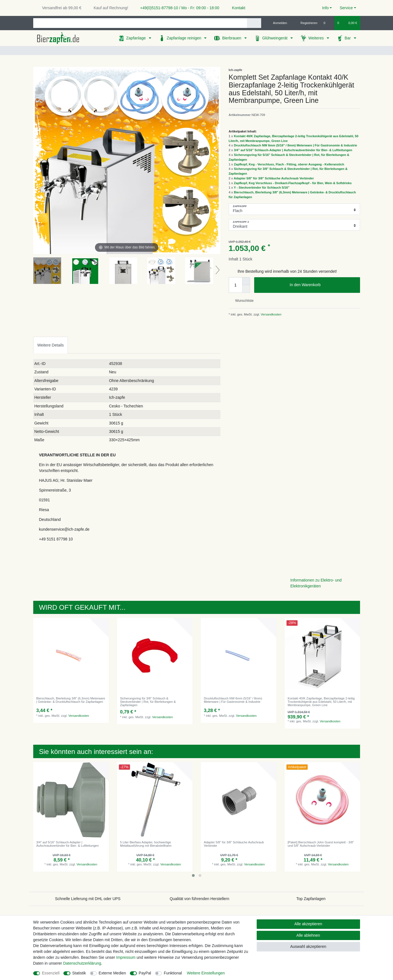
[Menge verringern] (246, 289)
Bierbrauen (232, 38)
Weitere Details (51, 345)
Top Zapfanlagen (311, 899)
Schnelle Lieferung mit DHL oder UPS (88, 899)
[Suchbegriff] (140, 23)
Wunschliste (242, 301)
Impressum (126, 957)
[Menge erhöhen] (246, 281)
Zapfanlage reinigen (185, 38)
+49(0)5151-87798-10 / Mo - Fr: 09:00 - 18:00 (178, 8)
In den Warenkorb (323, 285)
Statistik (79, 973)
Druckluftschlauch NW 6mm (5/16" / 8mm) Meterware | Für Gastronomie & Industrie (295, 145)
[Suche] (254, 23)
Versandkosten (271, 314)
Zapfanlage (137, 38)
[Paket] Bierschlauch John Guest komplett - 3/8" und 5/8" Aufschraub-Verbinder (321, 844)
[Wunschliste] (327, 23)
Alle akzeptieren (308, 924)
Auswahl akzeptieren (308, 946)
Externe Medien (112, 973)
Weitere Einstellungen (206, 973)
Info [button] (325, 8)
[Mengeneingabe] (235, 285)
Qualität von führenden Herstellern (200, 899)
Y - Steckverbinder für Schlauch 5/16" (262, 188)
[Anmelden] (278, 23)
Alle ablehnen (308, 935)
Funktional (173, 973)
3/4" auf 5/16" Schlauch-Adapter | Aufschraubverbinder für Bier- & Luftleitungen (293, 150)
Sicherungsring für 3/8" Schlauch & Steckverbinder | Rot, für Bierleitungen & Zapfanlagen (148, 702)
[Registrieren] (306, 23)
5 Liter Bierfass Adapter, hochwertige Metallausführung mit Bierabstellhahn (146, 844)
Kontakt (236, 8)
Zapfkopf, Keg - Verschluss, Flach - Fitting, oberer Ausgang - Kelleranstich (289, 164)
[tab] (51, 345)
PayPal (145, 973)
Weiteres (317, 38)
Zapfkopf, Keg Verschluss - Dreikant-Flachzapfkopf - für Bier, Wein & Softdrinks (293, 183)
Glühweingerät (275, 38)
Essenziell (51, 973)
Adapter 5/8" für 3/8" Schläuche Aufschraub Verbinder (274, 178)
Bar (348, 38)
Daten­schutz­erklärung (82, 963)
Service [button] (346, 8)
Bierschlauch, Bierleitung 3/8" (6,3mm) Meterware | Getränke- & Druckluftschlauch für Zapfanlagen (71, 700)
